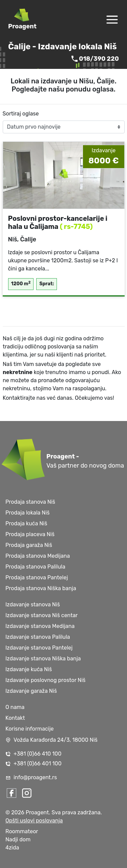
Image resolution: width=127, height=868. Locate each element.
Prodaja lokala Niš (27, 513)
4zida (12, 848)
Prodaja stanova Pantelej (37, 577)
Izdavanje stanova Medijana (40, 626)
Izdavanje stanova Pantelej (39, 648)
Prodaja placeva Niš (30, 534)
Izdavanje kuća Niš (29, 669)
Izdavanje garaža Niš (31, 691)
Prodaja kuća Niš (26, 523)
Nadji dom (18, 839)
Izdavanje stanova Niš (33, 604)
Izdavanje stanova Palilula (38, 637)
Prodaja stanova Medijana (38, 556)
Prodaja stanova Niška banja (41, 588)
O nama (15, 707)
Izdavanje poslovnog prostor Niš (46, 680)
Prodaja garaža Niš (29, 545)
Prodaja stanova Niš (30, 502)
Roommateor (22, 831)
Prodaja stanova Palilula (35, 567)
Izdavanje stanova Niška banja (43, 659)
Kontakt (15, 718)
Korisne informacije (30, 729)
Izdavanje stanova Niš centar (41, 615)
